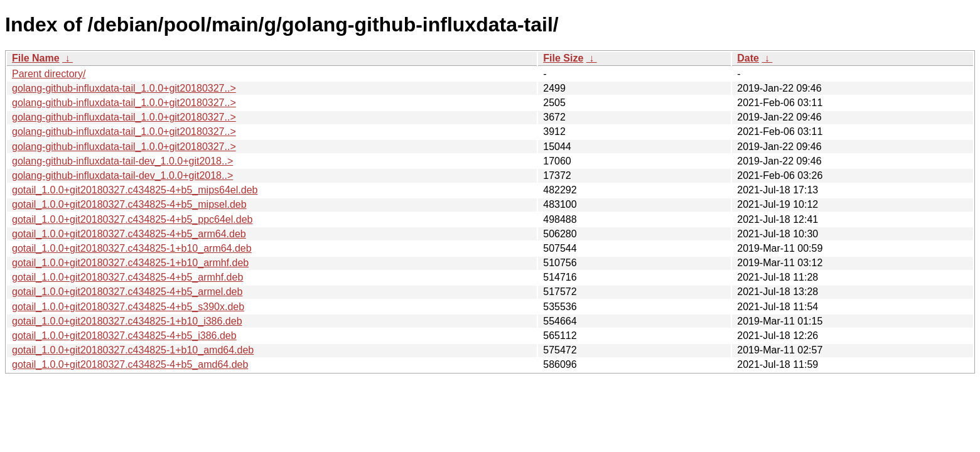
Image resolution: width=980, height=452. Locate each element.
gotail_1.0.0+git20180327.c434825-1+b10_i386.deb (127, 321)
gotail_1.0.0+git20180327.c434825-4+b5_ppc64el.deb (132, 219)
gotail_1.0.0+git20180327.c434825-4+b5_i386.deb (124, 336)
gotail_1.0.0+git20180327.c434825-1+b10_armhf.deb (130, 263)
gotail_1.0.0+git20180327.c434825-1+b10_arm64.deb (132, 248)
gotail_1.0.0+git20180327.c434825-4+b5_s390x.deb (128, 307)
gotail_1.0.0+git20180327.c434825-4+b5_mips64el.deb (135, 190)
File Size (563, 58)
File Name (36, 58)
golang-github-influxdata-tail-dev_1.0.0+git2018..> (122, 161)
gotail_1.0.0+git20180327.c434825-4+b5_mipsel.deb (129, 204)
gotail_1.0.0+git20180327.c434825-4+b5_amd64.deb (130, 364)
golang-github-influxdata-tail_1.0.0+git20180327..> (124, 88)
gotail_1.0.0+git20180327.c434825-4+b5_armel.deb (127, 292)
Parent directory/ (49, 74)
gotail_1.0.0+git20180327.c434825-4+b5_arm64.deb (129, 234)
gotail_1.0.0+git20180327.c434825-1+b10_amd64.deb (133, 350)
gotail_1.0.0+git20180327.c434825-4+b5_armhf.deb (127, 277)
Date (748, 58)
